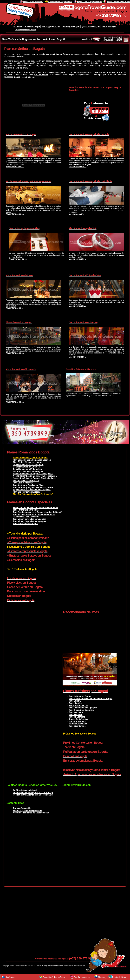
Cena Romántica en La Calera (27, 467)
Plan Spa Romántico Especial (27, 492)
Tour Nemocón (76, 712)
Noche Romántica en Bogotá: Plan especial (33, 474)
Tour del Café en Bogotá (80, 696)
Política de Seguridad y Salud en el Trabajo (33, 793)
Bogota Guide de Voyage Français (89, 2)
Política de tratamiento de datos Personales (33, 795)
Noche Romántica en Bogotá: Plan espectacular (35, 476)
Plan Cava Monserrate (23, 483)
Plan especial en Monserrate (26, 481)
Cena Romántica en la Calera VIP (28, 465)
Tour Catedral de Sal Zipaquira (83, 708)
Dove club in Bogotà (109, 27)
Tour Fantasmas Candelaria (26, 510)
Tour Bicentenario (77, 726)
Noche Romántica (77, 721)
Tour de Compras (77, 717)
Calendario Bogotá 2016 (113, 37)
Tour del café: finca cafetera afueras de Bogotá (91, 699)
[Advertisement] (63, 853)
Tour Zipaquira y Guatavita (81, 710)
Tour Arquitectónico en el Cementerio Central (34, 514)
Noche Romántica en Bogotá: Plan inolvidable (34, 478)
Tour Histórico (76, 703)
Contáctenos (41, 959)
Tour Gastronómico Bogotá (26, 524)
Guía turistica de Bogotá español (60, 2)
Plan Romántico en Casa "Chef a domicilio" (33, 494)
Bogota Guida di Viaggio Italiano (118, 2)
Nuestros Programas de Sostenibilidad (31, 813)
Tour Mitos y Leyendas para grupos (29, 521)
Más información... (15, 308)
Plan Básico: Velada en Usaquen (28, 462)
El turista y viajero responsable (27, 811)
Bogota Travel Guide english (33, 2)
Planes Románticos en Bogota (54, 977)
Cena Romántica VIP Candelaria (28, 469)
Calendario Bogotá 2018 (113, 41)
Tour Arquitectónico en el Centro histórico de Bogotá (38, 512)
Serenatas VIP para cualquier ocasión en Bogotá (35, 508)
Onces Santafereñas (78, 719)
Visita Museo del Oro (79, 705)
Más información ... (15, 167)
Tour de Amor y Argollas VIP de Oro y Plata (33, 487)
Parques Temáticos (78, 724)
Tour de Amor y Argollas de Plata (28, 485)
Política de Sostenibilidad (25, 790)
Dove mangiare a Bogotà (71, 27)
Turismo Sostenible (22, 808)
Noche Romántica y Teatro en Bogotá (30, 458)
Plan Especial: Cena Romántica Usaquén (32, 460)
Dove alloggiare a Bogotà (51, 27)
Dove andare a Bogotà (32, 27)
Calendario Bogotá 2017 (113, 39)
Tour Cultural (75, 701)
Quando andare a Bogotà (91, 27)
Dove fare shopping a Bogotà (25, 30)
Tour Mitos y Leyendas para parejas (29, 519)
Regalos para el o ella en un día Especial (32, 490)
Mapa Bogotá (91, 39)
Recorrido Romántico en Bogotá (28, 471)
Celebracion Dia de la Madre (26, 517)
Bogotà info (18, 27)
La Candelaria (41, 75)
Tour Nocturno (76, 715)
